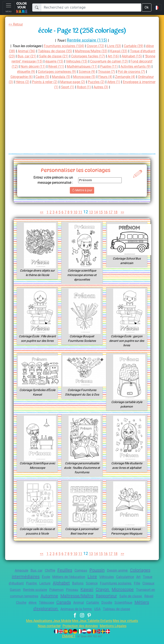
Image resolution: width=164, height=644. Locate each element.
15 (101, 212)
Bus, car (33, 570)
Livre (98, 577)
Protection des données (80, 631)
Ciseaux (32, 590)
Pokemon (92, 590)
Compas (81, 570)
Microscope (26, 596)
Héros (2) (85, 82)
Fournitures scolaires (137, 583)
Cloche (83, 603)
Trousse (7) (18, 77)
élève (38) (17, 51)
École (48, 577)
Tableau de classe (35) (67, 51)
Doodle (34, 609)
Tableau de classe (82, 614)
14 (96, 212)
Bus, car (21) (50, 56)
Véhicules (114, 577)
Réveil (70, 603)
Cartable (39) (141, 46)
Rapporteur (24, 602)
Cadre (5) (97, 77)
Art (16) (142, 56)
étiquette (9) (77, 72)
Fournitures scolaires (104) (67, 46)
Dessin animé (120, 570)
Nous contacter (46, 631)
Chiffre (48, 570)
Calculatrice (134, 577)
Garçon (47, 590)
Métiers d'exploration (86, 609)
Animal (146, 603)
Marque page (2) (139, 82)
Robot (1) (121, 87)
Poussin (98, 570)
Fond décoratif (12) (49, 66)
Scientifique (52, 609)
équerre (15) (93, 61)
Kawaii (124, 589)
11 (81, 212)
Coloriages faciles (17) (116, 56)
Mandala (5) (117, 77)
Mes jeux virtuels (128, 626)
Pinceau (109, 590)
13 (91, 212)
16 (106, 212)
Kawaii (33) (133, 51)
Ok (146, 7)
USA (149, 609)
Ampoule (16, 570)
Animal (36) (37, 51)
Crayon (141, 589)
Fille (19, 590)
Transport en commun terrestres (67, 596)
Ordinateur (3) (64, 82)
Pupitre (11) (20, 72)
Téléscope (111, 603)
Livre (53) (120, 46)
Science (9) (143, 72)
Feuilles (63, 570)
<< (40, 212)
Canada (130, 602)
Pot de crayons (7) (45, 77)
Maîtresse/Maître (133, 596)
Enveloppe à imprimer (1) (73, 87)
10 (76, 212)
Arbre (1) (43, 87)
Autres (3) (139, 87)
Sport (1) (103, 87)
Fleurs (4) (18, 82)
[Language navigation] (157, 7)
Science (110, 583)
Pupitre (46, 583)
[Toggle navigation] (9, 7)
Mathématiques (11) (133, 66)
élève (96, 603)
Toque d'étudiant (23, 583)
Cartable (19, 609)
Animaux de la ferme (127, 609)
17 (111, 212)
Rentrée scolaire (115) (87, 40)
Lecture (60, 583)
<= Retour (17, 24)
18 (116, 212)
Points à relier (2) (109, 82)
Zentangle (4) (39, 82)
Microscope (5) (141, 77)
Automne (105, 596)
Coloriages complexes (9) (110, 72)
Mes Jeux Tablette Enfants (92, 626)
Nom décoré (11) (80, 66)
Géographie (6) (75, 77)
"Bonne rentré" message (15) (57, 61)
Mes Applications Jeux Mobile (46, 626)
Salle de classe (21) (79, 56)
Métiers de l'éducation (73, 577)
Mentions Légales (116, 631)
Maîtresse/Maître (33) (104, 51)
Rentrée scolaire (68, 590)
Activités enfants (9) (48, 72)
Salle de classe (51, 603)
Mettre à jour (82, 190)
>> (124, 212)
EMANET (68, 641)
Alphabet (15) (20, 61)
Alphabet (78, 583)
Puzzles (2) (24, 87)
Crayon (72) (100, 46)
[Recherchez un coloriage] (91, 7)
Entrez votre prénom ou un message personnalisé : (51, 180)
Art (149, 577)
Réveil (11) (105, 66)
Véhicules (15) (117, 61)
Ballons (95, 583)
